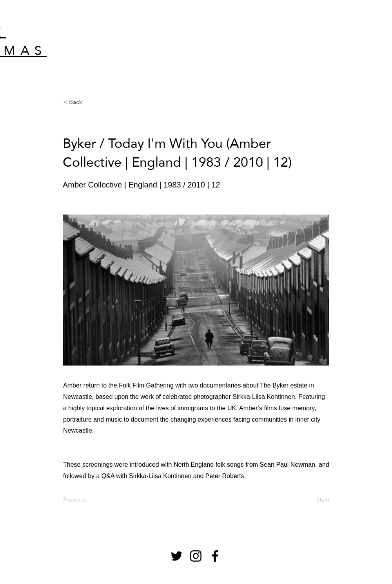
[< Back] (89, 102)
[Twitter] (177, 556)
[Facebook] (215, 556)
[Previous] (89, 500)
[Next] (310, 500)
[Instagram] (196, 556)
